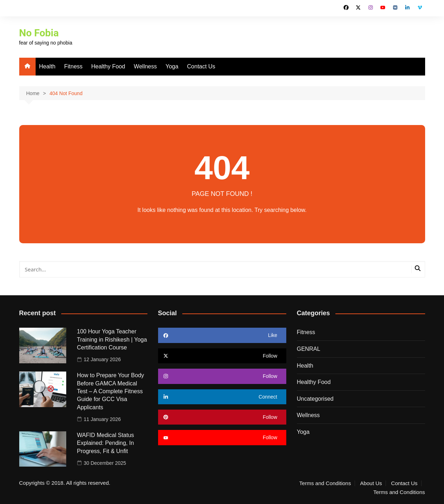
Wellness (145, 66)
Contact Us (201, 66)
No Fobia (39, 33)
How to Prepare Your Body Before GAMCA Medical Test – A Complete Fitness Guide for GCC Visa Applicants (111, 391)
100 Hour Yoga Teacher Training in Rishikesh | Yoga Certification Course (112, 339)
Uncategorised (315, 399)
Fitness (73, 66)
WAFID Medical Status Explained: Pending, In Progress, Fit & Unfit (105, 443)
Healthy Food (108, 66)
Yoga (172, 66)
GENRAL (309, 349)
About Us (371, 483)
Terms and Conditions (325, 483)
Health (47, 66)
